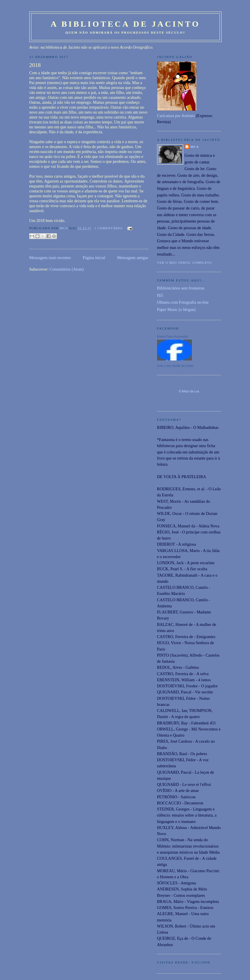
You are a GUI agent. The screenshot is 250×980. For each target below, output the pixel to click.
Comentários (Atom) (67, 269)
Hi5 (160, 295)
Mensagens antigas (133, 258)
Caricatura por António (176, 116)
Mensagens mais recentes (50, 258)
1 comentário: (109, 228)
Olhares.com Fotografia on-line (183, 302)
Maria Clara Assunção (173, 336)
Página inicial (94, 258)
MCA (195, 147)
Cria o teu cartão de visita (175, 366)
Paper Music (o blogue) (176, 309)
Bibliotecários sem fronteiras (181, 288)
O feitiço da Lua (189, 391)
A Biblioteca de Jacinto (125, 24)
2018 (35, 65)
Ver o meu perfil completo (185, 263)
